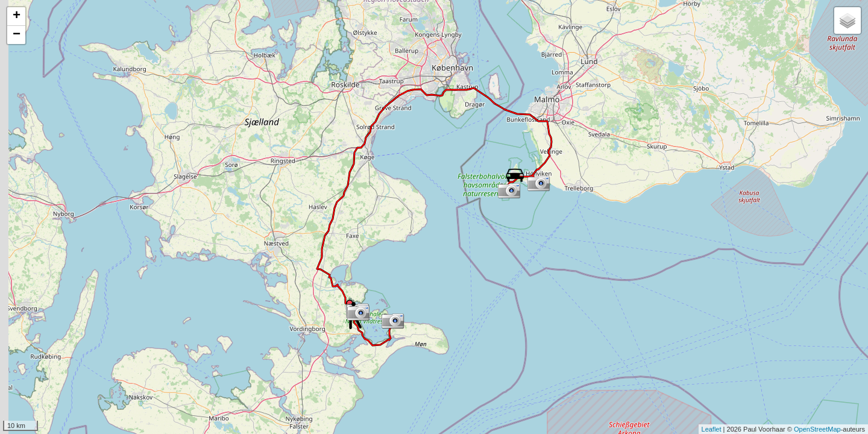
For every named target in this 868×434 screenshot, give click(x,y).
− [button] (17, 35)
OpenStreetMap (817, 429)
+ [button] (17, 16)
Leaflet (712, 429)
